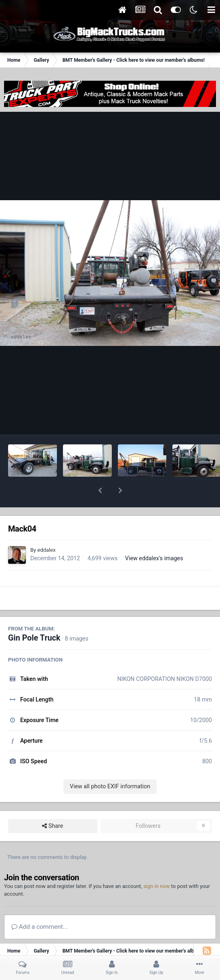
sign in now (157, 865)
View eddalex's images (154, 537)
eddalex (46, 529)
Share (52, 805)
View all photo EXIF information (110, 765)
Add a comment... (40, 906)
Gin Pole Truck (34, 617)
